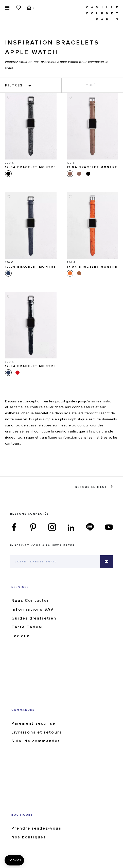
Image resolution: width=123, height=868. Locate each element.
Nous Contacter (30, 601)
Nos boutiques (29, 837)
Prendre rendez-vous (36, 828)
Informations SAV (33, 609)
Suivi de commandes (36, 741)
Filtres (14, 85)
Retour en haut (94, 487)
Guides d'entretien (34, 618)
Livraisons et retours (37, 732)
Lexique (21, 636)
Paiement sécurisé (33, 723)
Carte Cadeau (28, 627)
